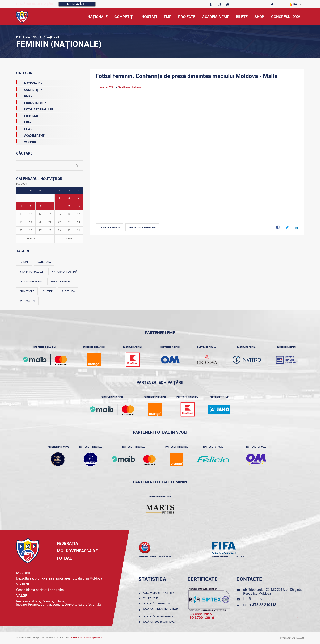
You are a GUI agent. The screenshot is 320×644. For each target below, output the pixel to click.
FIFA (24, 128)
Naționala (44, 262)
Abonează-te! (77, 4)
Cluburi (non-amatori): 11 (159, 617)
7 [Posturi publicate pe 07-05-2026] (50, 206)
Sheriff (48, 291)
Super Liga (68, 291)
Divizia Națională (31, 282)
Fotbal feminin (60, 282)
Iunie (69, 239)
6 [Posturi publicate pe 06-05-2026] (40, 206)
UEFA (24, 122)
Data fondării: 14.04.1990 (159, 593)
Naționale (53, 37)
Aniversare (27, 291)
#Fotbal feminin (109, 228)
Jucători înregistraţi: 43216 (161, 610)
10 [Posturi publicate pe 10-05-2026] (79, 206)
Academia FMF (30, 135)
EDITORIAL (27, 115)
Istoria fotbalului (31, 272)
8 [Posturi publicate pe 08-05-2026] (59, 206)
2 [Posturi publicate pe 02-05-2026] (69, 198)
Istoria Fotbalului (34, 109)
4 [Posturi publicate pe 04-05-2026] (21, 206)
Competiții (29, 89)
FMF (24, 95)
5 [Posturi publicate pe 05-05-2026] (31, 206)
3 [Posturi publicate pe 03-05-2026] (79, 198)
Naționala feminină (65, 272)
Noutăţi (38, 37)
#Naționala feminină (142, 228)
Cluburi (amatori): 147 (157, 604)
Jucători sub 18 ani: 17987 (160, 622)
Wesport (27, 141)
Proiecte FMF (31, 102)
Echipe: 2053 (151, 598)
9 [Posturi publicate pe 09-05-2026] (69, 206)
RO (293, 4)
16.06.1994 (238, 557)
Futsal (24, 262)
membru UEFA (147, 557)
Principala (23, 37)
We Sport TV (27, 301)
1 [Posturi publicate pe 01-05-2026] (59, 198)
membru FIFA (220, 557)
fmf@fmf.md (253, 598)
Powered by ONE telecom (292, 638)
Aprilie (31, 239)
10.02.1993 (165, 557)
